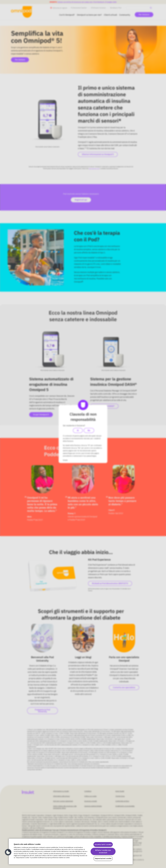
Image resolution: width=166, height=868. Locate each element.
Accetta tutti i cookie (103, 844)
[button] (8, 852)
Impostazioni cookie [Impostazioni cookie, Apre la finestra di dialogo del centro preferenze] (103, 858)
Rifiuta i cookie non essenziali (103, 851)
